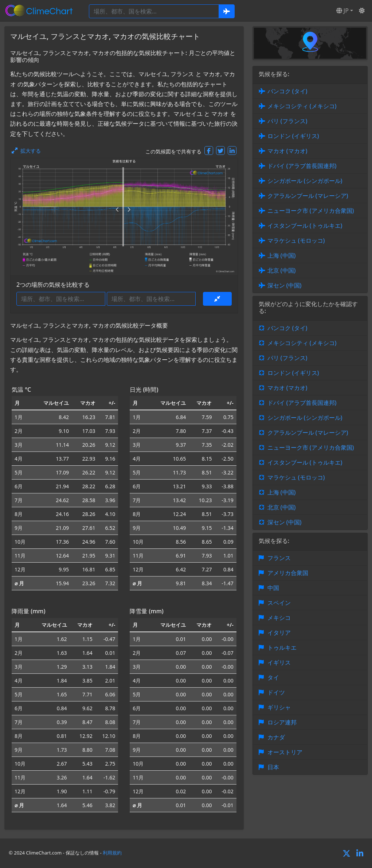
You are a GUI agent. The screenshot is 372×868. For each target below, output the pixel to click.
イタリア (279, 633)
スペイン (279, 603)
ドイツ (276, 692)
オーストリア (285, 752)
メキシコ (279, 618)
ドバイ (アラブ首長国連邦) (302, 166)
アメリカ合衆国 (288, 573)
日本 (273, 767)
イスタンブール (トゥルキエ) (305, 226)
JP (342, 11)
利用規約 (112, 853)
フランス (279, 558)
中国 (273, 588)
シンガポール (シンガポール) (305, 181)
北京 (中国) (282, 270)
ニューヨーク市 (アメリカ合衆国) (311, 211)
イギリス (279, 662)
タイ (273, 677)
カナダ (276, 737)
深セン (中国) (285, 285)
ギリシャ (279, 707)
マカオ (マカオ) (287, 151)
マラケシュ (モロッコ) (296, 241)
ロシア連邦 (282, 722)
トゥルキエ (282, 648)
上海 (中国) (282, 255)
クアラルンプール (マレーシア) (308, 196)
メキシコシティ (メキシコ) (302, 106)
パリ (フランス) (287, 121)
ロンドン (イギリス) (293, 136)
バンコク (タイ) (287, 91)
